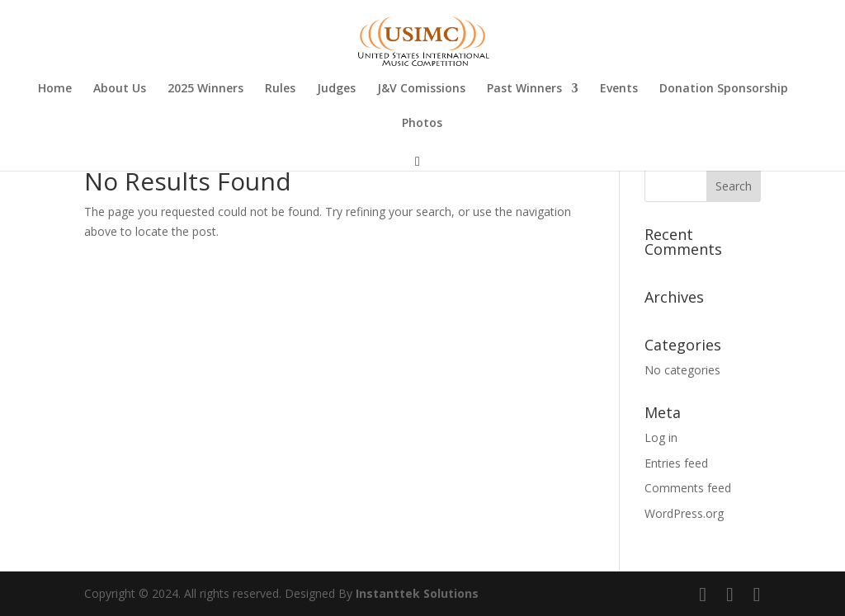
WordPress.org (684, 513)
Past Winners (524, 89)
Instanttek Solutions (417, 593)
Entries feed (676, 463)
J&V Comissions (421, 89)
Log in (661, 437)
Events (619, 89)
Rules (280, 89)
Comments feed (688, 488)
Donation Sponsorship (724, 89)
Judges (336, 89)
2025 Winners (205, 89)
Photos (422, 124)
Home (55, 89)
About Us (120, 89)
